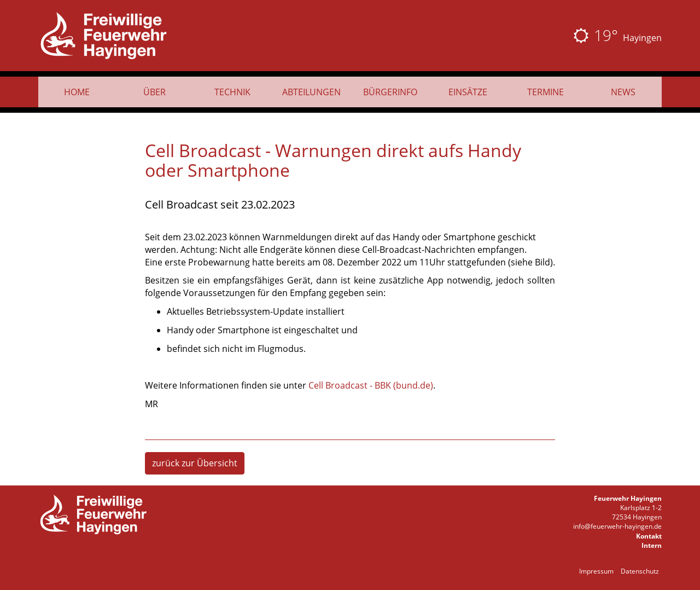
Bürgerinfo (390, 92)
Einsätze (468, 92)
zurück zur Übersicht (195, 463)
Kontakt (649, 536)
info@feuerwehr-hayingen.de (617, 526)
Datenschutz (640, 571)
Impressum (596, 571)
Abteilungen (311, 92)
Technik (232, 92)
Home (77, 92)
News (623, 92)
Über (154, 92)
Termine (546, 92)
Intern (652, 545)
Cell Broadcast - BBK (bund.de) (371, 385)
